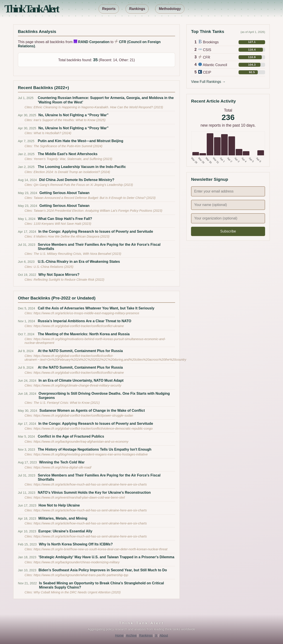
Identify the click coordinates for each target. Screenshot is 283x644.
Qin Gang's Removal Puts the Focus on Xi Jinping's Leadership (79, 185)
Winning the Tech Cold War (62, 462)
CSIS (207, 50)
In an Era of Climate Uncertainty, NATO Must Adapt (81, 380)
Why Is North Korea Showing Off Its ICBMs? (76, 544)
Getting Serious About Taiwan (64, 193)
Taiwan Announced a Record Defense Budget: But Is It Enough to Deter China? (90, 198)
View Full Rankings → (208, 82)
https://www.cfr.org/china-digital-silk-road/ (63, 467)
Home (119, 635)
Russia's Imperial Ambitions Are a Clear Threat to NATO (85, 321)
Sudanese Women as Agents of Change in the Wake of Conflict (92, 411)
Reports (109, 9)
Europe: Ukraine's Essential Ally (65, 531)
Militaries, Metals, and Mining (63, 518)
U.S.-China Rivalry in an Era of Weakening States (79, 262)
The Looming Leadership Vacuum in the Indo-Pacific (82, 167)
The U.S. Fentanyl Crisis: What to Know (62, 403)
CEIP (207, 72)
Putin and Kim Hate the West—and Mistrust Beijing (80, 141)
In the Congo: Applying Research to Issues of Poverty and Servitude (96, 231)
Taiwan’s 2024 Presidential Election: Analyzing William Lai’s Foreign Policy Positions (93, 211)
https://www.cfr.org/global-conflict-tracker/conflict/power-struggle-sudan (83, 415)
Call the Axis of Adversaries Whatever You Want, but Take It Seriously (96, 308)
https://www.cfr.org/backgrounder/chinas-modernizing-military (77, 562)
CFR (207, 57)
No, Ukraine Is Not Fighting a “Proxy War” (73, 115)
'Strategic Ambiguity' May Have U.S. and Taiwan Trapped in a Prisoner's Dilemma (106, 557)
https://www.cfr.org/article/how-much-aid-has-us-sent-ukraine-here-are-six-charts (90, 484)
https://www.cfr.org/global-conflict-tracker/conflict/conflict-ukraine (79, 326)
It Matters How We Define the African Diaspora (67, 236)
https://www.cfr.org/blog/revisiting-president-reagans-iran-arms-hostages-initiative (91, 454)
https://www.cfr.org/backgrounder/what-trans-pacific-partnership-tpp (81, 575)
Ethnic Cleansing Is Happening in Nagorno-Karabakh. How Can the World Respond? (94, 107)
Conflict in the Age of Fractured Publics (71, 436)
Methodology (170, 9)
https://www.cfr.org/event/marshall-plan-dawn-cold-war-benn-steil (79, 497)
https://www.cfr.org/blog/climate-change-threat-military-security (77, 385)
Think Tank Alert (31, 9)
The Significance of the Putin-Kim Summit (63, 146)
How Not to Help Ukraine (59, 505)
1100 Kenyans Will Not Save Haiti (58, 224)
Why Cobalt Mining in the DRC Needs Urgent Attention (73, 592)
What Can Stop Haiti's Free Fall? (65, 219)
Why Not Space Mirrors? (59, 275)
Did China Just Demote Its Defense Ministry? (77, 180)
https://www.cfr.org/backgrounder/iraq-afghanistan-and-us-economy (81, 442)
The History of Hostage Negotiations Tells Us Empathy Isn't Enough (95, 449)
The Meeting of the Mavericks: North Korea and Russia (84, 334)
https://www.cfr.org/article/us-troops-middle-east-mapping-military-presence (86, 313)
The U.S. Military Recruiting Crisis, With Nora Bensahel (73, 254)
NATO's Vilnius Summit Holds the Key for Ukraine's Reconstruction (94, 493)
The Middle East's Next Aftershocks (68, 154)
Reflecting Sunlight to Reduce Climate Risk (64, 280)
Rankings (137, 9)
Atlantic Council (215, 65)
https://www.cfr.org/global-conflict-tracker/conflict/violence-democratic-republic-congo (93, 429)
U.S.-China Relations (49, 267)
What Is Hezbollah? (48, 133)
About (164, 635)
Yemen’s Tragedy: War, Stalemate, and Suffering (68, 159)
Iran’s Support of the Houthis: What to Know (65, 120)
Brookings (211, 42)
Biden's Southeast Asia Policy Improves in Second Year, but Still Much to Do (103, 570)
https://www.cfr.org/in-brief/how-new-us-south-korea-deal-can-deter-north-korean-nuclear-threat (100, 549)
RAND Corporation (94, 42)
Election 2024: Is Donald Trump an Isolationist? (67, 172)
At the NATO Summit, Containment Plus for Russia (80, 351)
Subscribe (228, 231)
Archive (131, 635)
